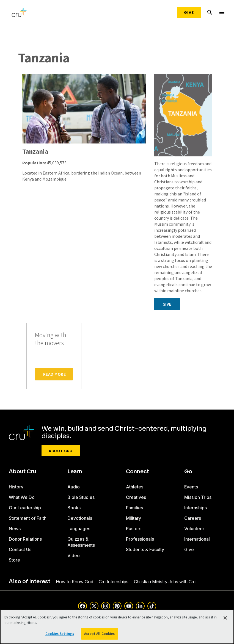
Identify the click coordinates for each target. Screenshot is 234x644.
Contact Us (20, 549)
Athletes (135, 487)
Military (133, 518)
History (16, 487)
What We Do (22, 497)
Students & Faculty (145, 549)
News (15, 529)
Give (189, 12)
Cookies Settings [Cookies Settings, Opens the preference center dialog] (60, 634)
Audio (74, 487)
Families (134, 508)
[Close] (225, 618)
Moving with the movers (51, 339)
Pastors (134, 529)
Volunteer (194, 529)
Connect (137, 472)
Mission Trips (198, 497)
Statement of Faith (28, 518)
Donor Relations (25, 539)
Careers (193, 518)
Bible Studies (81, 497)
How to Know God (75, 582)
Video (74, 555)
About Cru (61, 451)
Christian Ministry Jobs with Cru (165, 582)
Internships (196, 508)
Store (14, 560)
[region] (117, 627)
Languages (79, 529)
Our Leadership (25, 508)
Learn (75, 472)
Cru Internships (114, 582)
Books (74, 508)
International (197, 539)
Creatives (136, 497)
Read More (55, 374)
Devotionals (80, 518)
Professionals (140, 539)
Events (191, 487)
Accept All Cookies (99, 634)
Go (188, 472)
